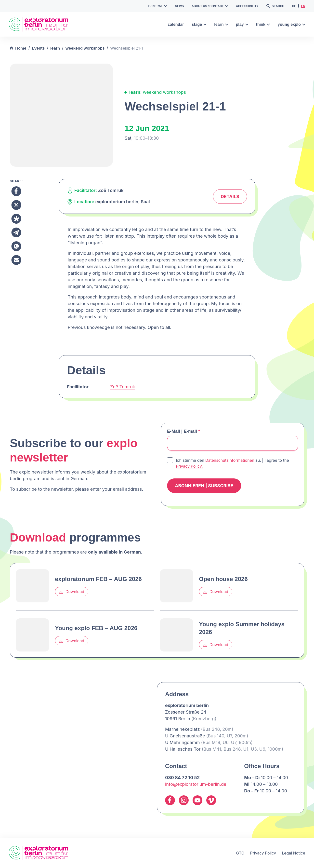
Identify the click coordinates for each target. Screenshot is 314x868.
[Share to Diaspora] (16, 219)
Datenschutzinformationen (230, 460)
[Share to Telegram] (16, 232)
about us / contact (210, 6)
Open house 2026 (223, 579)
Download (72, 592)
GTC (240, 853)
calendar (176, 24)
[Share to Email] (16, 260)
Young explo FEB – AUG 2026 (96, 628)
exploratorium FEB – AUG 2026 (98, 579)
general (158, 6)
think (263, 24)
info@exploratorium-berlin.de (196, 784)
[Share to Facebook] (16, 191)
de (294, 6)
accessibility (247, 6)
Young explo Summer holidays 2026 (242, 628)
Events (38, 48)
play (242, 24)
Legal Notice (294, 853)
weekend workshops (85, 48)
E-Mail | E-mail (183, 431)
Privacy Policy (263, 853)
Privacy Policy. (189, 466)
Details (230, 197)
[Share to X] (16, 205)
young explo (291, 24)
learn (221, 24)
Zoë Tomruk (123, 387)
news (179, 6)
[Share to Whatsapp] (16, 246)
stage (199, 24)
